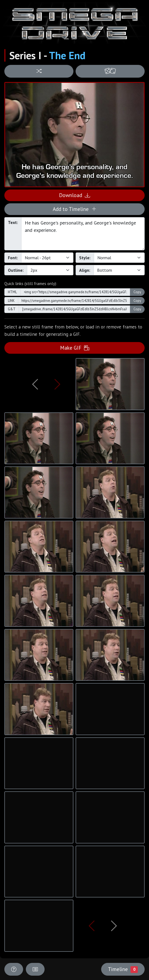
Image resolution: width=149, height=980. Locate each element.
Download (74, 195)
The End (67, 55)
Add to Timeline (75, 209)
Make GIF (75, 348)
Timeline (123, 969)
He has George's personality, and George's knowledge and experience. (83, 234)
